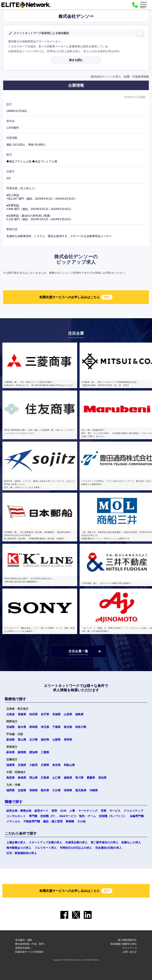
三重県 (45, 752)
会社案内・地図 (24, 940)
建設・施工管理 (53, 821)
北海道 (10, 714)
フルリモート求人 (46, 848)
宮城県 (56, 714)
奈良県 (56, 765)
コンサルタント (16, 816)
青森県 (22, 714)
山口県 (56, 778)
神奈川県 (81, 727)
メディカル (13, 821)
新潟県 (10, 740)
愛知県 (33, 752)
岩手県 (45, 714)
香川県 (79, 778)
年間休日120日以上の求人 (76, 848)
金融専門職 (137, 816)
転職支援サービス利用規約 (29, 952)
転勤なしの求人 (131, 842)
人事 (72, 811)
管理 (54, 811)
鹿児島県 (81, 790)
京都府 (22, 765)
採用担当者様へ (24, 948)
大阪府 (33, 765)
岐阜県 (10, 752)
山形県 (68, 714)
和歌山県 (69, 765)
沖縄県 (94, 790)
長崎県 (33, 790)
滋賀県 (10, 765)
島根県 (22, 778)
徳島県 (68, 778)
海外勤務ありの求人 (19, 848)
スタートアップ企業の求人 (46, 842)
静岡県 (22, 752)
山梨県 (56, 740)
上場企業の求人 (16, 842)
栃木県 (22, 727)
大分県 (56, 790)
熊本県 (45, 790)
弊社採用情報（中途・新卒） (31, 944)
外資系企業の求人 (76, 842)
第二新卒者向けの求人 (104, 842)
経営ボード (41, 811)
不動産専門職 (32, 821)
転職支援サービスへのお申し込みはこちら (76, 297)
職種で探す (14, 802)
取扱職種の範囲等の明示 (124, 944)
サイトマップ (130, 948)
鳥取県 (10, 778)
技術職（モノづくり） (113, 816)
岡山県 (33, 778)
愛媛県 (91, 778)
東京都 (68, 727)
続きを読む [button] (76, 60)
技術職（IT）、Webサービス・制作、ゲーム (68, 816)
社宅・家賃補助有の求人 (22, 853)
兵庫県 (45, 765)
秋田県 (33, 714)
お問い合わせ (130, 952)
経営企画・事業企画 (19, 811)
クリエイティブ (133, 811)
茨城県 (10, 727)
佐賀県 (22, 790)
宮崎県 (68, 790)
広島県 (45, 778)
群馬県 (33, 727)
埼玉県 (45, 727)
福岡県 (10, 790)
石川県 (33, 740)
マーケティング (88, 811)
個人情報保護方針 (127, 940)
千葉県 (56, 727)
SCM (63, 811)
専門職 (33, 816)
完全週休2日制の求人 (108, 848)
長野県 (68, 740)
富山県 (22, 740)
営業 (104, 811)
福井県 (45, 740)
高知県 (102, 778)
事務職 (70, 821)
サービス (115, 811)
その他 (81, 821)
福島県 (79, 714)
